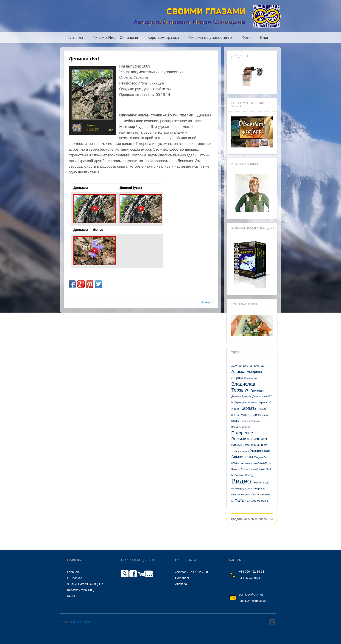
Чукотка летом (240, 469)
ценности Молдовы (257, 501)
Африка (237, 378)
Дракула (247, 396)
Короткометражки (163, 38)
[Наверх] (207, 302)
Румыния (236, 445)
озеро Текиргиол (255, 489)
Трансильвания (240, 451)
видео (241, 481)
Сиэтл (246, 445)
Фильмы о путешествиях (210, 38)
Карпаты (249, 408)
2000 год (236, 366)
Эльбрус (250, 475)
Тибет (264, 445)
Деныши (236, 396)
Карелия (253, 402)
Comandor (182, 578)
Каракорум (241, 402)
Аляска (238, 371)
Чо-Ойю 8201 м (263, 463)
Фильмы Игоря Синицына (115, 38)
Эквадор (239, 475)
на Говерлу (238, 489)
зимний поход (260, 483)
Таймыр (255, 445)
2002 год (259, 366)
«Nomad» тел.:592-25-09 (192, 572)
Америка (254, 372)
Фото (246, 38)
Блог (264, 38)
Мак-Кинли (249, 415)
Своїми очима (81, 622)
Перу (243, 421)
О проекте (75, 578)
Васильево (250, 378)
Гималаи (257, 390)
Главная (76, 38)
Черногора (246, 463)
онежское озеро (241, 494)
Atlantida (181, 584)
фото (239, 500)
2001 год (248, 366)
